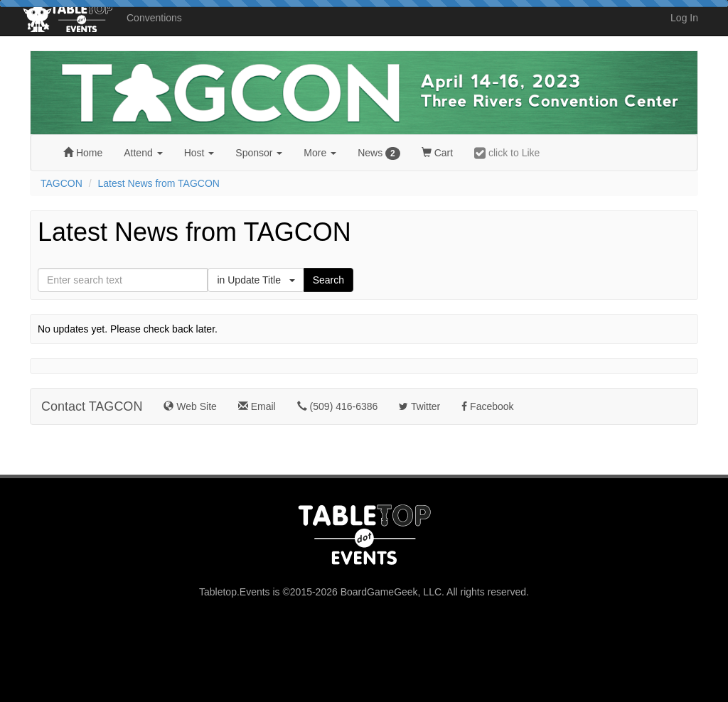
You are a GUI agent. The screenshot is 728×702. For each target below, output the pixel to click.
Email (257, 406)
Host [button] (199, 153)
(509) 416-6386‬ (338, 406)
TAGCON (61, 183)
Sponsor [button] (259, 153)
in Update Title (256, 280)
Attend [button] (143, 153)
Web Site (190, 406)
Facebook (487, 406)
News (379, 153)
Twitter (419, 406)
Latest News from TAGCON (159, 183)
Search (328, 280)
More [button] (320, 153)
